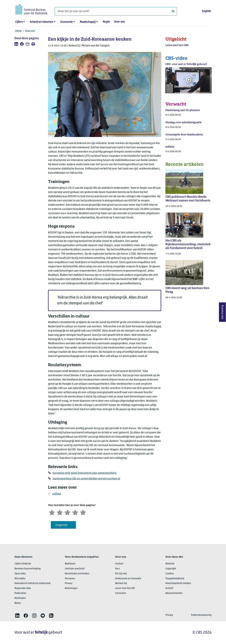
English (206, 11)
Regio (106, 22)
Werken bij (121, 583)
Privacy (69, 583)
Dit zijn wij (121, 574)
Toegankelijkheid (175, 579)
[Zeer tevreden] (83, 512)
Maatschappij (88, 22)
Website (170, 564)
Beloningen (71, 588)
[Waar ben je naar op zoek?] (116, 11)
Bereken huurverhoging (28, 569)
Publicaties (20, 593)
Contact (119, 564)
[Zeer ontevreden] (52, 512)
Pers (117, 569)
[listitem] (16, 44)
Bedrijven (70, 564)
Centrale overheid (75, 569)
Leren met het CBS (125, 588)
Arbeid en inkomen (41, 22)
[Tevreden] (75, 512)
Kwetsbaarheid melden (178, 583)
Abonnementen (174, 593)
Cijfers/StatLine (23, 564)
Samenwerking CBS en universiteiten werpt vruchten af (86, 479)
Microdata (20, 579)
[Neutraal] (67, 512)
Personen (70, 579)
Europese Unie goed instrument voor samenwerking (84, 473)
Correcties (121, 593)
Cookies (170, 574)
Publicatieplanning (201, 615)
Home (18, 31)
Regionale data (23, 588)
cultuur (57, 494)
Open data (20, 574)
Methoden (20, 598)
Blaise (18, 603)
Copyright (171, 569)
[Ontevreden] (60, 512)
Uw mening (222, 312)
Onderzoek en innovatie (128, 579)
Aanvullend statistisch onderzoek (32, 583)
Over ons (119, 22)
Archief (169, 588)
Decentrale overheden (77, 574)
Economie (66, 22)
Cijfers (19, 22)
